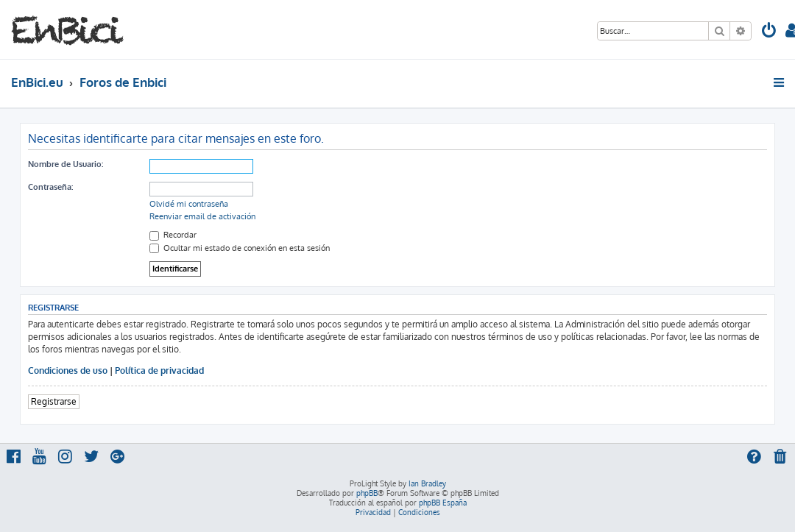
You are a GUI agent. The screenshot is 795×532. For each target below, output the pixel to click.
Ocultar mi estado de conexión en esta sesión (240, 248)
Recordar (173, 235)
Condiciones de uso (68, 370)
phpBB (367, 493)
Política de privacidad (159, 370)
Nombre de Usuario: (66, 164)
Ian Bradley (427, 483)
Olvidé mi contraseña (189, 204)
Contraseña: (50, 187)
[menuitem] (769, 32)
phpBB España (443, 503)
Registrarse (54, 401)
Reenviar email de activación (202, 216)
